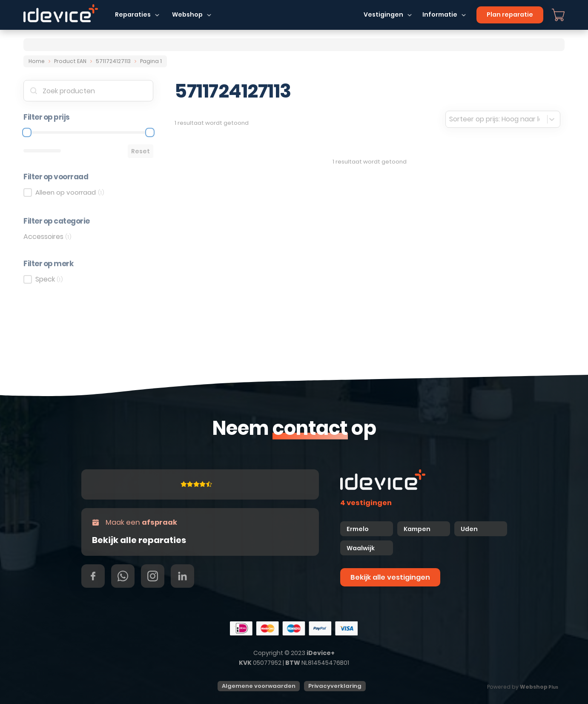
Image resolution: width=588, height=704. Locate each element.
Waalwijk (361, 548)
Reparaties (133, 14)
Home (37, 61)
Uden (469, 529)
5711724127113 (113, 61)
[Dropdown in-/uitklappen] (157, 15)
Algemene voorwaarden (259, 686)
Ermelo (358, 529)
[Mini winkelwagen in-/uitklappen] (558, 15)
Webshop (187, 14)
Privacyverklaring (335, 686)
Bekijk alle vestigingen (390, 577)
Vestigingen (383, 14)
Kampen (418, 529)
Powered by (523, 687)
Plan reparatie (510, 14)
